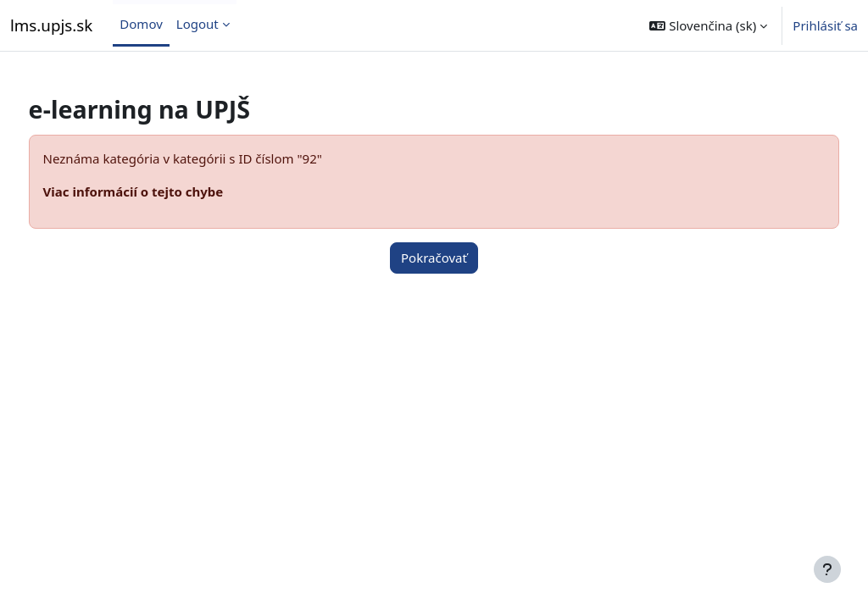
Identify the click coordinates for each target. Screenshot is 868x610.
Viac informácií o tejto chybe (165, 191)
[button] (708, 25)
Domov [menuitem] (141, 24)
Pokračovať (434, 258)
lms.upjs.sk (51, 25)
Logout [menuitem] (198, 24)
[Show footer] (827, 569)
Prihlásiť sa (825, 25)
